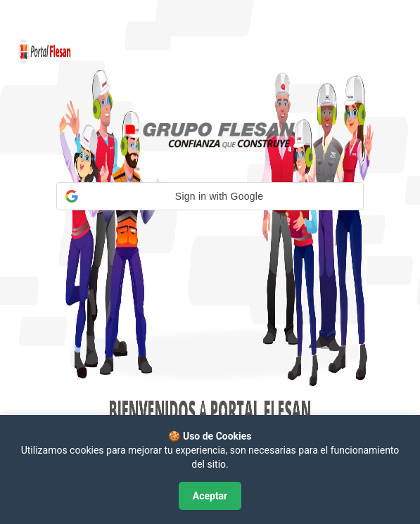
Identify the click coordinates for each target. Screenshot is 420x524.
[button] (210, 196)
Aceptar (210, 496)
